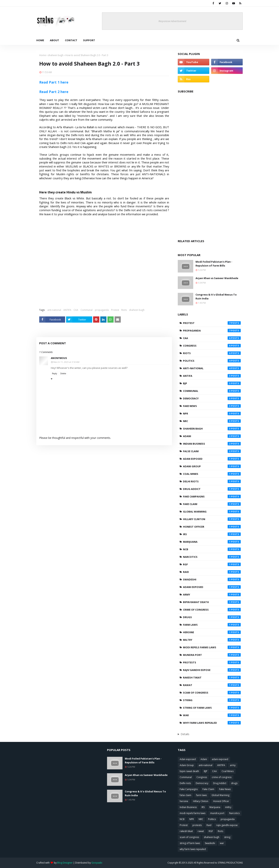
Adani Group (212, 466)
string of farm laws (212, 708)
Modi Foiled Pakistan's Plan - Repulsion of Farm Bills (214, 264)
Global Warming (212, 512)
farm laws (212, 625)
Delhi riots (212, 481)
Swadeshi (212, 579)
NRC (212, 421)
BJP (212, 383)
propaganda (102, 310)
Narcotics (212, 557)
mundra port (212, 655)
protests (212, 662)
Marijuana (212, 542)
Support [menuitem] (89, 40)
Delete (63, 373)
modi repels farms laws (212, 647)
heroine (212, 632)
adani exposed (212, 587)
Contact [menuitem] (71, 40)
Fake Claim (212, 504)
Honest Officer (212, 527)
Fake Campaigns (212, 496)
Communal (87, 310)
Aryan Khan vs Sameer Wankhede (217, 278)
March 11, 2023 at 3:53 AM (66, 362)
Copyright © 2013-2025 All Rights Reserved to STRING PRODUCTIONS (205, 863)
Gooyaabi (97, 863)
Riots (124, 310)
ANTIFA (67, 310)
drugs (212, 617)
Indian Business (212, 444)
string (212, 700)
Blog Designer (65, 863)
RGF (212, 564)
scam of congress (212, 693)
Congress (212, 346)
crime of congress (212, 610)
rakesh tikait (212, 677)
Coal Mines (212, 474)
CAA (76, 310)
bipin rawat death (212, 602)
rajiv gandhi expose (212, 670)
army (212, 595)
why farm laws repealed (212, 723)
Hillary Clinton (212, 519)
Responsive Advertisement (172, 21)
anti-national (54, 310)
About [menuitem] (54, 40)
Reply (54, 373)
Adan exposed (212, 459)
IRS (212, 534)
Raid (212, 572)
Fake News (212, 406)
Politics (212, 361)
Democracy (212, 398)
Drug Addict (212, 489)
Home (43, 55)
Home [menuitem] (40, 40)
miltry (212, 640)
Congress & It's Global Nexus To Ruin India (216, 296)
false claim (212, 451)
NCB (212, 549)
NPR (212, 413)
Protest (115, 310)
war (212, 715)
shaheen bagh (56, 55)
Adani (212, 436)
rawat (212, 685)
